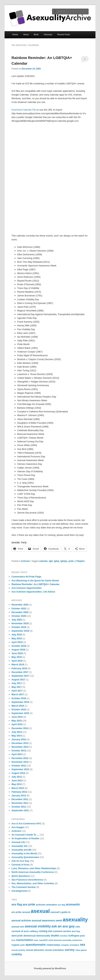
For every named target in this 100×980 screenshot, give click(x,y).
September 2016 (20, 702)
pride (71, 561)
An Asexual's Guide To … (25, 835)
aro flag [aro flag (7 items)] (62, 905)
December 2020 (20, 612)
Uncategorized (19, 891)
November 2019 (20, 623)
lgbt (51, 561)
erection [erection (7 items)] (64, 936)
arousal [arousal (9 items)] (26, 912)
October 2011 (19, 807)
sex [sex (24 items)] (83, 945)
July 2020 (17, 620)
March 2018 (18, 664)
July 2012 (17, 777)
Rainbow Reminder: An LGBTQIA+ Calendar (35, 584)
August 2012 (18, 773)
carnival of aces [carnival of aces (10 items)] (20, 931)
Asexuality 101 (19, 846)
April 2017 (17, 691)
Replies (80, 561)
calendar (43, 561)
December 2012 (20, 758)
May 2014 (17, 736)
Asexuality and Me (21, 850)
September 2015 (20, 713)
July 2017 (17, 683)
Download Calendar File (24, 110)
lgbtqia (64, 561)
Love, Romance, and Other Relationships (34, 868)
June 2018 (17, 653)
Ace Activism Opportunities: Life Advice (33, 592)
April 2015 (17, 724)
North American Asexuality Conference (33, 872)
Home (15, 35)
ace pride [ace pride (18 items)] (29, 904)
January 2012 (19, 796)
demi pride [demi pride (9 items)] (17, 936)
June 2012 (17, 780)
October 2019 (19, 627)
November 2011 (20, 803)
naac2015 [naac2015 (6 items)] (43, 940)
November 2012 (20, 762)
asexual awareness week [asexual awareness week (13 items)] (47, 920)
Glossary (48, 35)
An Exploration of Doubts (25, 838)
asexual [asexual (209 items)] (40, 911)
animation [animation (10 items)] (52, 905)
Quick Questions (21, 876)
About (26, 35)
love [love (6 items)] (13, 940)
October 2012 (19, 766)
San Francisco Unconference (27, 880)
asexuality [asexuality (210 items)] (75, 920)
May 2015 (17, 721)
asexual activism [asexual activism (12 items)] (21, 920)
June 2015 (17, 717)
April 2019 (17, 642)
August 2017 (18, 680)
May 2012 (17, 784)
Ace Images (18, 827)
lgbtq (56, 561)
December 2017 (20, 672)
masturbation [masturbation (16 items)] (25, 940)
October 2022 (19, 608)
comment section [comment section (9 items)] (62, 931)
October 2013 (19, 751)
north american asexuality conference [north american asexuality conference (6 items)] (65, 940)
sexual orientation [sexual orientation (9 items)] (54, 950)
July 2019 (17, 635)
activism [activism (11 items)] (41, 905)
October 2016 (19, 698)
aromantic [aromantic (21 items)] (73, 904)
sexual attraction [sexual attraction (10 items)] (35, 950)
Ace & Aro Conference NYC (26, 824)
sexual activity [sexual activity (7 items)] (18, 950)
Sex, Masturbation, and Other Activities (33, 883)
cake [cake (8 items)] (78, 927)
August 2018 (18, 650)
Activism (25, 561)
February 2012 (19, 792)
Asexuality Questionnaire (25, 857)
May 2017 (17, 687)
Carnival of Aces (20, 865)
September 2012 (20, 769)
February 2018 (19, 668)
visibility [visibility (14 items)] (17, 954)
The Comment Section (24, 887)
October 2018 (19, 646)
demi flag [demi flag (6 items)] (76, 931)
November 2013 (20, 747)
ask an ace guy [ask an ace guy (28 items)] (63, 926)
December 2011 (20, 799)
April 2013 (17, 754)
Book (36, 35)
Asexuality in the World (24, 853)
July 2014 (17, 732)
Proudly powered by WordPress (50, 968)
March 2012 (18, 788)
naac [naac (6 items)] (36, 940)
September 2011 (20, 810)
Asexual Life (18, 842)
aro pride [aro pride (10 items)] (16, 912)
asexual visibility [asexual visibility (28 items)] (38, 926)
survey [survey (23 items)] (70, 950)
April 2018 (17, 661)
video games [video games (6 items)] (81, 950)
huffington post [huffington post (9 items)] (77, 936)
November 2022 (20, 605)
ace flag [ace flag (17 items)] (17, 904)
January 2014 (19, 739)
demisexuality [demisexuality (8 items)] (43, 936)
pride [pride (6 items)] (23, 945)
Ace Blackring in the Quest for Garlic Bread (35, 581)
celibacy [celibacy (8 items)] (34, 931)
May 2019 (17, 638)
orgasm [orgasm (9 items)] (15, 945)
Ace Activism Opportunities (27, 588)
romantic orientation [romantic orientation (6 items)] (70, 945)
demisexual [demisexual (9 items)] (30, 936)
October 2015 (19, 709)
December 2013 (20, 743)
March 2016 (18, 706)
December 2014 (20, 728)
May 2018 (17, 657)
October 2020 (19, 616)
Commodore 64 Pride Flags (26, 577)
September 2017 (20, 676)
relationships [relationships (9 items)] (53, 945)
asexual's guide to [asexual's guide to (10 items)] (61, 912)
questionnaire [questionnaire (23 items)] (36, 945)
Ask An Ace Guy (20, 861)
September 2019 (20, 631)
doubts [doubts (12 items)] (55, 936)
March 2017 (18, 694)
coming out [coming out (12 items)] (45, 931)
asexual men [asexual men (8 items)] (18, 927)
